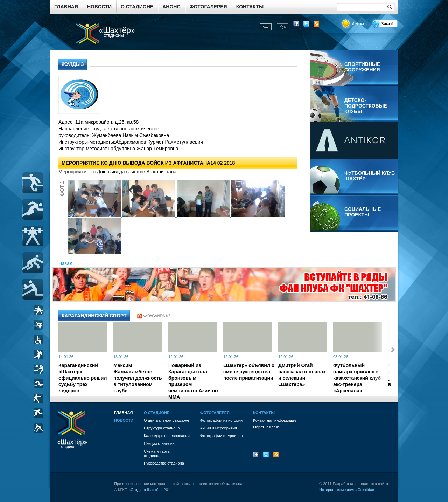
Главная (66, 7)
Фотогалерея (208, 7)
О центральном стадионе (167, 420)
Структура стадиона (162, 428)
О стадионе (137, 7)
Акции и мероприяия (219, 428)
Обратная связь (267, 427)
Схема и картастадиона (157, 453)
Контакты (250, 7)
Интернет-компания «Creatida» (347, 490)
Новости (99, 7)
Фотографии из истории (221, 420)
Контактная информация (275, 420)
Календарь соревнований (167, 436)
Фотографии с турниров (221, 436)
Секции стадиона (159, 443)
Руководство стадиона (164, 463)
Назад (65, 263)
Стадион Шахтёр (146, 490)
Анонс (171, 7)
